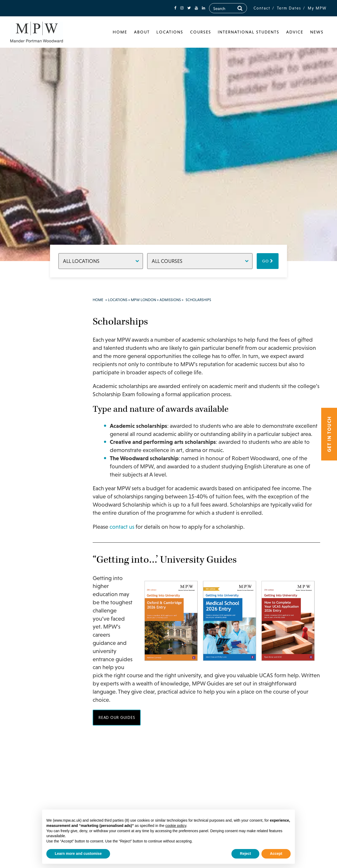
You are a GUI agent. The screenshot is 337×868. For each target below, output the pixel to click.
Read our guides (117, 717)
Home (120, 32)
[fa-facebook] (175, 8)
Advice (295, 32)
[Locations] (101, 261)
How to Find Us (40, 553)
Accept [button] (276, 854)
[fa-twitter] (189, 8)
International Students (249, 32)
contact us (122, 527)
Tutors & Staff (36, 439)
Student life (33, 372)
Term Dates (289, 8)
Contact (262, 8)
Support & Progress (32, 386)
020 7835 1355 (39, 634)
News (317, 32)
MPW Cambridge (35, 600)
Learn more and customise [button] (78, 854)
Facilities (31, 361)
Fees (32, 483)
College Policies (35, 508)
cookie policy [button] (176, 826)
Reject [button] (245, 854)
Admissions (33, 450)
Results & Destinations (34, 403)
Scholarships (40, 494)
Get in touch (329, 434)
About (142, 32)
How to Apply (41, 472)
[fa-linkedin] (204, 8)
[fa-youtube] (196, 8)
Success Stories (37, 416)
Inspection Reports (38, 525)
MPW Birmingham (37, 589)
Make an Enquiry (39, 578)
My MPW (317, 8)
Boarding (31, 567)
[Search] (240, 8)
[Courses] (200, 261)
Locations (170, 32)
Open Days (38, 461)
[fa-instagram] (182, 8)
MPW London (32, 322)
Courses (201, 32)
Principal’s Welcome (32, 336)
